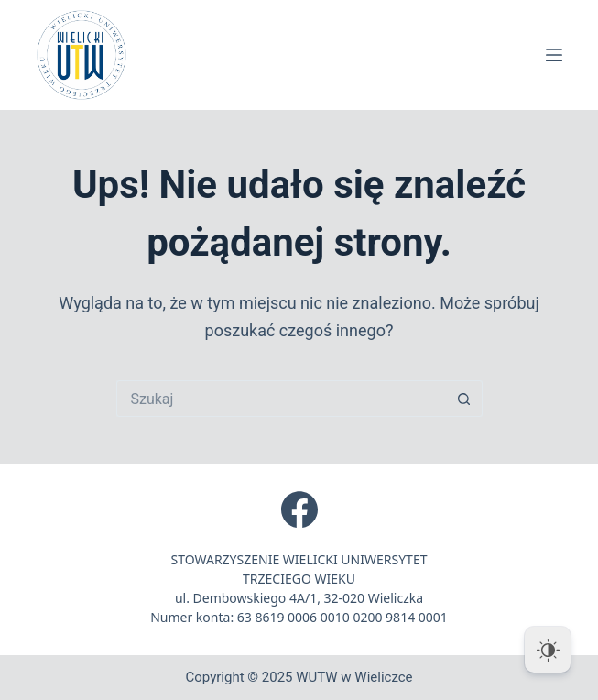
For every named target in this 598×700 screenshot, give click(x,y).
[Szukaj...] (281, 399)
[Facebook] (299, 509)
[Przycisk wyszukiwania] (464, 399)
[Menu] (554, 55)
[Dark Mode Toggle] (548, 650)
